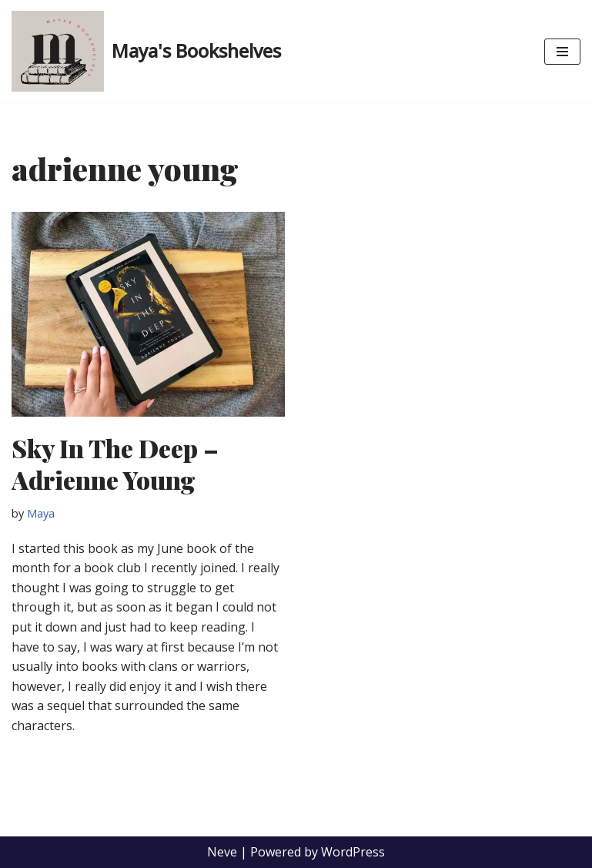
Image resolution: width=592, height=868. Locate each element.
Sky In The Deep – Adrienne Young (115, 464)
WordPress (353, 852)
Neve (222, 852)
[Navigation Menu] (562, 52)
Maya (41, 513)
